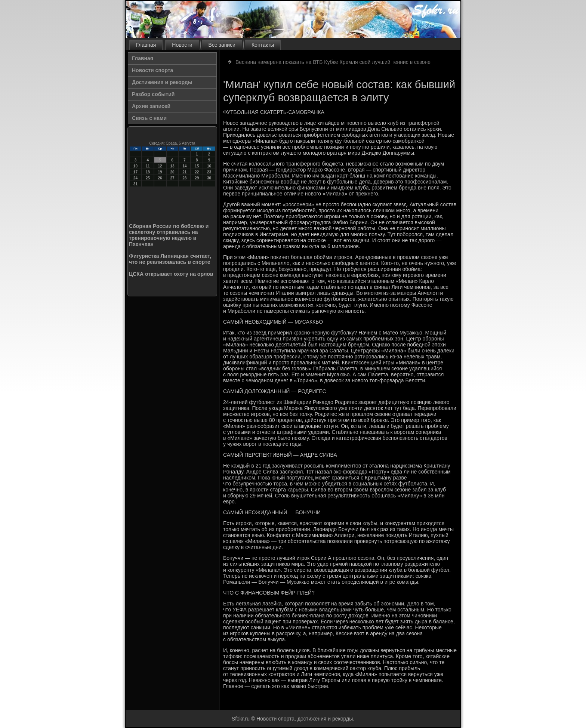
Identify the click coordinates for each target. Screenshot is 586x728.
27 (172, 178)
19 (160, 172)
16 (209, 166)
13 (172, 166)
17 (135, 172)
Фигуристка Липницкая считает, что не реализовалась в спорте (170, 259)
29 (197, 178)
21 (184, 172)
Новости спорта (152, 70)
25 (148, 178)
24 (135, 178)
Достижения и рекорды (162, 82)
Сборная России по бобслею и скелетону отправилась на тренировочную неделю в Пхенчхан (169, 235)
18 (148, 172)
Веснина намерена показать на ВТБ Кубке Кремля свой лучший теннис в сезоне (333, 62)
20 (172, 172)
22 (197, 172)
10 (135, 166)
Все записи (222, 45)
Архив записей (151, 106)
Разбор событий (153, 94)
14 (184, 166)
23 (209, 172)
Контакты (263, 45)
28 (184, 178)
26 (160, 178)
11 (148, 166)
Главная (146, 45)
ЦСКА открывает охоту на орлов (171, 274)
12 (160, 166)
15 (197, 166)
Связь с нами (149, 118)
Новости (182, 45)
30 (209, 178)
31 (135, 184)
